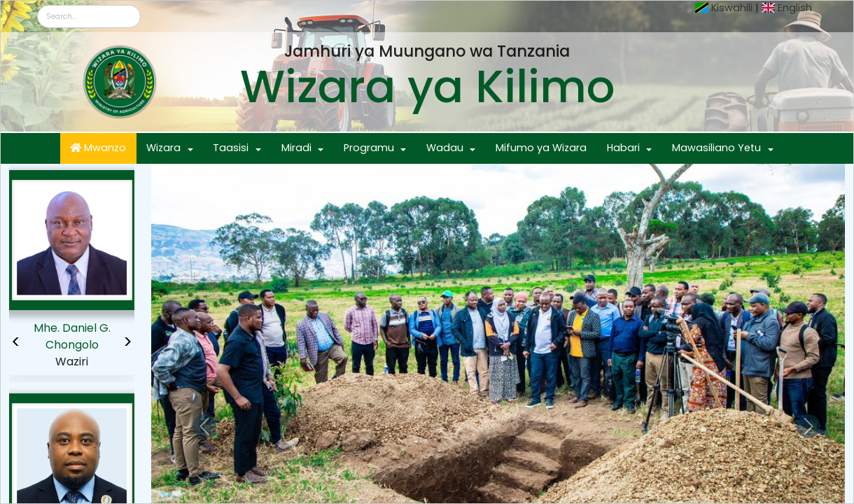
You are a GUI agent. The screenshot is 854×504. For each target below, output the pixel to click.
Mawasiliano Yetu (716, 148)
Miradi (296, 148)
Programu (369, 148)
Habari (623, 148)
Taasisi (231, 148)
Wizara (163, 148)
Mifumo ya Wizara (541, 148)
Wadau (445, 148)
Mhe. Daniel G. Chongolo (72, 336)
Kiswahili (732, 8)
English (795, 8)
